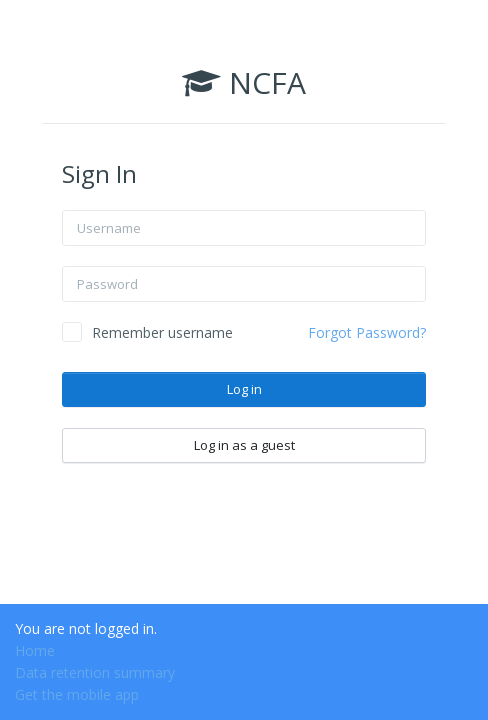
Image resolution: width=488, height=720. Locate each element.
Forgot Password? (367, 332)
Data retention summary (95, 672)
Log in (244, 389)
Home (35, 650)
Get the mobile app (77, 694)
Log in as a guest (244, 445)
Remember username (162, 332)
